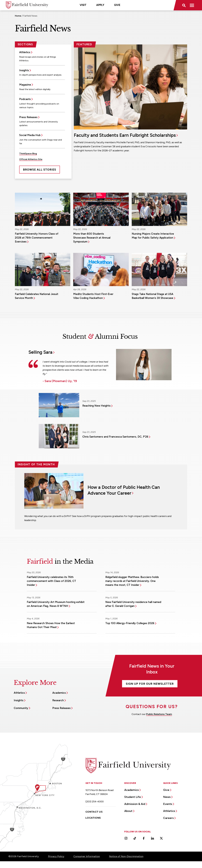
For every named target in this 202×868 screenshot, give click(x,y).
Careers (168, 818)
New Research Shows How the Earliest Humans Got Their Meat (51, 625)
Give (117, 5)
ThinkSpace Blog (28, 154)
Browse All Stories (40, 170)
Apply (100, 5)
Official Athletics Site (31, 159)
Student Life (133, 797)
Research (58, 700)
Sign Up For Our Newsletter (150, 684)
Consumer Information (87, 856)
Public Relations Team (159, 714)
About (128, 811)
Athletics (25, 52)
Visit (83, 5)
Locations (93, 818)
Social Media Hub (30, 135)
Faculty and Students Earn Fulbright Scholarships (125, 135)
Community (21, 708)
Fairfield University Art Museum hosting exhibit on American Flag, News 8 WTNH (56, 604)
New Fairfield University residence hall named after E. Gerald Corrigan (133, 604)
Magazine (25, 85)
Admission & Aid (135, 804)
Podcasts (25, 99)
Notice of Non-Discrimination (126, 856)
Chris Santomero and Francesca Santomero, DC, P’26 (115, 437)
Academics (59, 693)
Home (18, 16)
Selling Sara (40, 352)
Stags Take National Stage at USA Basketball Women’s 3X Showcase (152, 296)
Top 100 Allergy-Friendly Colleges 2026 (130, 623)
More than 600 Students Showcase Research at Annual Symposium (92, 238)
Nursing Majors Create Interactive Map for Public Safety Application (153, 236)
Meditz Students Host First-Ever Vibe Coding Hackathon (93, 296)
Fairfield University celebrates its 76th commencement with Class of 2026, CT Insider (51, 581)
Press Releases (28, 117)
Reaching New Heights (96, 406)
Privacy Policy (56, 856)
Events (168, 804)
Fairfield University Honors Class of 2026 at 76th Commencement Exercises (37, 238)
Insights (24, 70)
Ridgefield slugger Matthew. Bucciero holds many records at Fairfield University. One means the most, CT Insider (132, 581)
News (167, 797)
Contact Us (94, 812)
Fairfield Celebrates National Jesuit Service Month (37, 296)
